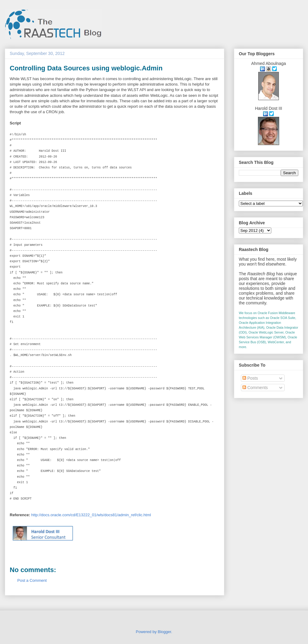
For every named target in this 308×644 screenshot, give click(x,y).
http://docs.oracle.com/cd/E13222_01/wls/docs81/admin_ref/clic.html (91, 515)
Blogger (164, 632)
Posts (250, 378)
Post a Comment (32, 580)
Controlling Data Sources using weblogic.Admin (86, 68)
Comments (255, 388)
